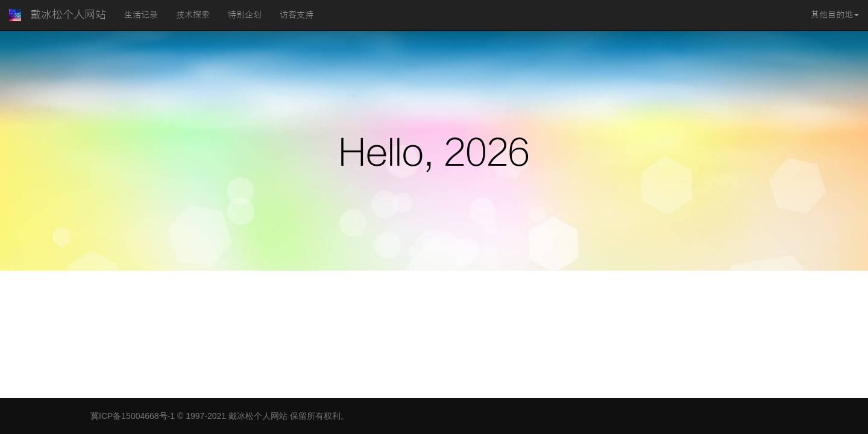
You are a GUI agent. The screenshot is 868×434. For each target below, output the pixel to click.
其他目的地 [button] (835, 15)
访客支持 (297, 15)
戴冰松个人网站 (68, 15)
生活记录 (141, 15)
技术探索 (193, 15)
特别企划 (245, 15)
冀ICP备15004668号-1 (133, 416)
